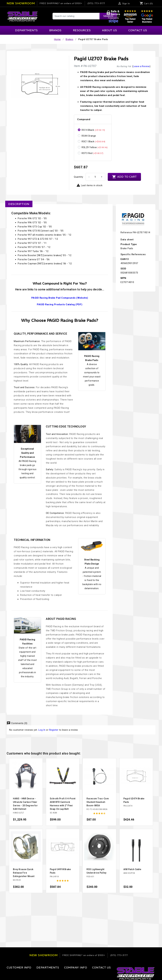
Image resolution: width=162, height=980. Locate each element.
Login (10, 974)
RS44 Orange (89, 136)
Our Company (64, 974)
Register (54, 730)
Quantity (78, 177)
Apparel (37, 974)
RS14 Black (93, 130)
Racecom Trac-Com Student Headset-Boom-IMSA (98, 802)
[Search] (85, 16)
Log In (42, 730)
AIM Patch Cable (132, 869)
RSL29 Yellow (95, 147)
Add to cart (124, 177)
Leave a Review (141, 66)
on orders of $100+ (61, 3)
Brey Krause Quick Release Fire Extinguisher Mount (24, 873)
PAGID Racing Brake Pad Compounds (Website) (60, 298)
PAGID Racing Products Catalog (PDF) (60, 304)
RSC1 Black (93, 141)
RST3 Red (93, 153)
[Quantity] (95, 177)
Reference (126, 232)
